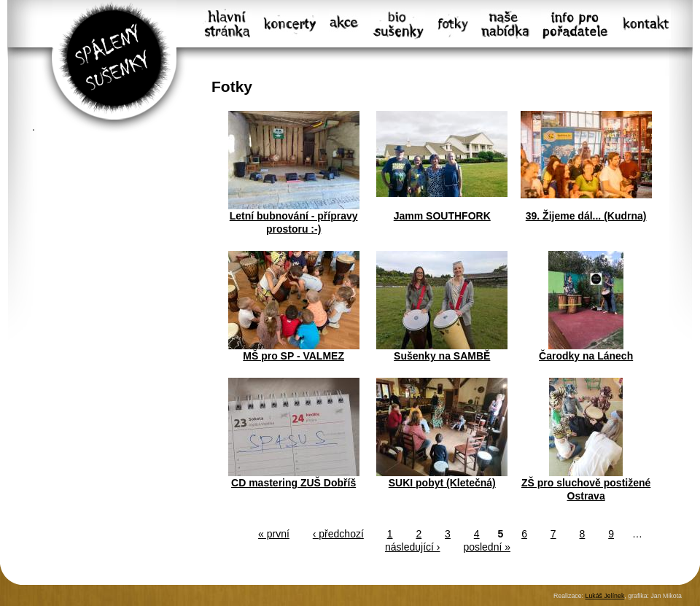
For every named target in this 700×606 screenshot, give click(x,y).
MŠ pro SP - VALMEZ (293, 356)
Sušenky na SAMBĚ (442, 356)
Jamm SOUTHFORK (442, 216)
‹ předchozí (338, 534)
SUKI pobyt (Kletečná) (442, 483)
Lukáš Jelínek (604, 596)
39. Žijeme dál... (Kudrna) (586, 216)
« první (274, 534)
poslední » (487, 547)
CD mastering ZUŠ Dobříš (293, 483)
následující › (412, 547)
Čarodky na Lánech (586, 356)
